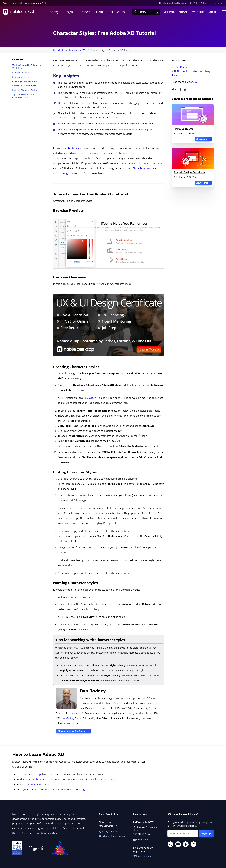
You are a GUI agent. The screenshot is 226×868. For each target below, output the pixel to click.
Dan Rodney (182, 67)
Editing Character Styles (24, 86)
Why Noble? (198, 12)
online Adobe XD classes (39, 722)
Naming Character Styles (25, 90)
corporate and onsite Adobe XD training (62, 727)
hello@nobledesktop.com (113, 774)
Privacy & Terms (42, 806)
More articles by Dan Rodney (74, 668)
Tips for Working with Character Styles (23, 96)
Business (85, 12)
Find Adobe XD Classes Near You (35, 717)
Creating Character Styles (25, 81)
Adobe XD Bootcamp (29, 712)
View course (203, 139)
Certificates (117, 12)
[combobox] (146, 12)
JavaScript (68, 656)
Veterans (183, 12)
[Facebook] (186, 782)
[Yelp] (170, 782)
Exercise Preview (20, 72)
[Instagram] (193, 782)
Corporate (169, 12)
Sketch (92, 335)
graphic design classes (65, 173)
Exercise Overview (21, 77)
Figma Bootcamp (142, 168)
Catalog (212, 12)
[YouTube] (178, 782)
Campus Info (141, 777)
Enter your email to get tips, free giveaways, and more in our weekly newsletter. (190, 761)
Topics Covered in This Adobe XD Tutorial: (27, 67)
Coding (53, 12)
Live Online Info (142, 793)
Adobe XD (193, 82)
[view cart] (205, 3)
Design (68, 12)
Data (100, 12)
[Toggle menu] (224, 12)
